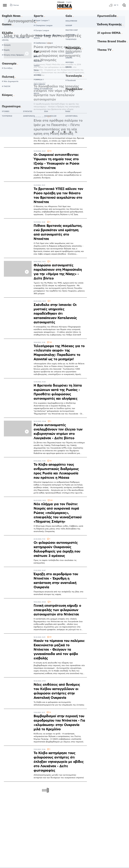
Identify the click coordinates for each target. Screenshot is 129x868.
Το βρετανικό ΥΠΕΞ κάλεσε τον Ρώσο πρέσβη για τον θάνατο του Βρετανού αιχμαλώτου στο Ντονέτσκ (58, 196)
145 (51, 342)
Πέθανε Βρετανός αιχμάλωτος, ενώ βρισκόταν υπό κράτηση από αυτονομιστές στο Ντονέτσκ (58, 232)
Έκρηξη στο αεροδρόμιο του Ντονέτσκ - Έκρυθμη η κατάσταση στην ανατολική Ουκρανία (56, 581)
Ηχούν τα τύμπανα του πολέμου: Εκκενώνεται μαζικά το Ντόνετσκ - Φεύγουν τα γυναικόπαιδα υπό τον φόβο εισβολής (59, 650)
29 (51, 637)
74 (50, 713)
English (69, 2)
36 (51, 461)
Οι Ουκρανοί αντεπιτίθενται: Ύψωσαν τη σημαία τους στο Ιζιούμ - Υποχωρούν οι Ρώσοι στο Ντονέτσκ (56, 161)
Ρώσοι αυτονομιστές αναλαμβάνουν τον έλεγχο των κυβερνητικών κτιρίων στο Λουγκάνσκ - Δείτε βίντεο (58, 432)
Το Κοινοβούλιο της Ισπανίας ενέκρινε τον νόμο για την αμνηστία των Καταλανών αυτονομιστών (56, 93)
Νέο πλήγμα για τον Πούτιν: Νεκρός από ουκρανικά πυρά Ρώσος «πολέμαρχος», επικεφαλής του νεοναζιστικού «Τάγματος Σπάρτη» (58, 513)
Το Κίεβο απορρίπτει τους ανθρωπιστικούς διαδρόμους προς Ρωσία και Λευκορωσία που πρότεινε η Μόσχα (56, 471)
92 (51, 151)
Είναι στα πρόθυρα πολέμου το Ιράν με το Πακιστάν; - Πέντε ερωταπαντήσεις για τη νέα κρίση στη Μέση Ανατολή (58, 127)
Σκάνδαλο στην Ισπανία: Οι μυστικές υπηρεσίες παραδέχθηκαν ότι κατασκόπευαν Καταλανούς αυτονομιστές (55, 314)
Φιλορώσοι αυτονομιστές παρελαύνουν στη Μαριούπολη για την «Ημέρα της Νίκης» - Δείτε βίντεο (58, 272)
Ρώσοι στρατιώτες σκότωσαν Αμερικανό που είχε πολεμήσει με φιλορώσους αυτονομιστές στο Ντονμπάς (58, 54)
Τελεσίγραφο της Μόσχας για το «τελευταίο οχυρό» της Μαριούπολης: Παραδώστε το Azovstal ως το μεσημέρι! (59, 353)
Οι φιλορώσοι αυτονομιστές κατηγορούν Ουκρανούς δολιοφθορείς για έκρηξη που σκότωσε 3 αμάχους (57, 549)
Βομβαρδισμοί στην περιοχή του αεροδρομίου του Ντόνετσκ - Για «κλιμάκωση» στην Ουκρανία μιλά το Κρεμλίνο (59, 723)
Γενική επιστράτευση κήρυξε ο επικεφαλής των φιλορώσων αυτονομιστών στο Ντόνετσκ (57, 610)
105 (51, 501)
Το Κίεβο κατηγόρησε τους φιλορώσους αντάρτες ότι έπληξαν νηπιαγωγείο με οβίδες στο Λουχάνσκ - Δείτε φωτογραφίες (59, 762)
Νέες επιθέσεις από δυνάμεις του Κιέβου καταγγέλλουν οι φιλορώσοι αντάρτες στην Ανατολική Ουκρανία (57, 691)
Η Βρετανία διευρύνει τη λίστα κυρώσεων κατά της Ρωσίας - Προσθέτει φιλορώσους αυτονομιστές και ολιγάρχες (58, 392)
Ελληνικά (61, 2)
